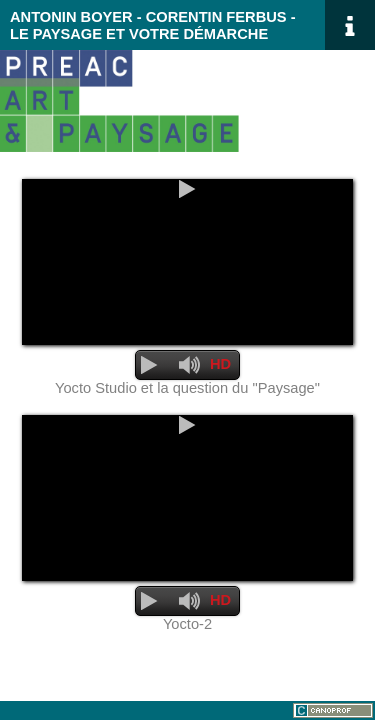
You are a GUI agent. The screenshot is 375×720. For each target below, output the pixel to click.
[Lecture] (188, 189)
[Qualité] (222, 365)
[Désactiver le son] (189, 365)
